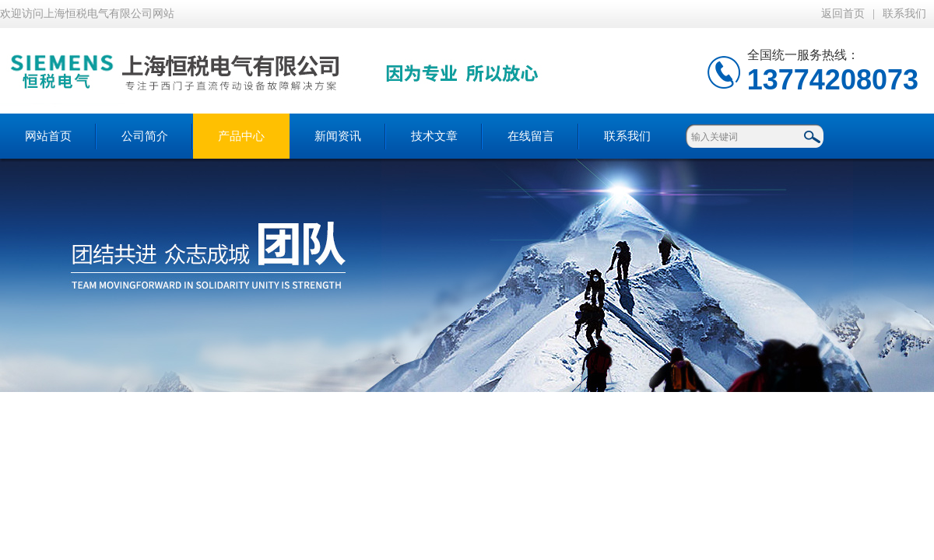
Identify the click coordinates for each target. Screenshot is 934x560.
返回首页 (843, 14)
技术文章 (434, 136)
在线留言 (531, 136)
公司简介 (145, 136)
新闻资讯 (338, 136)
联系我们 (904, 14)
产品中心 (241, 136)
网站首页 (48, 136)
